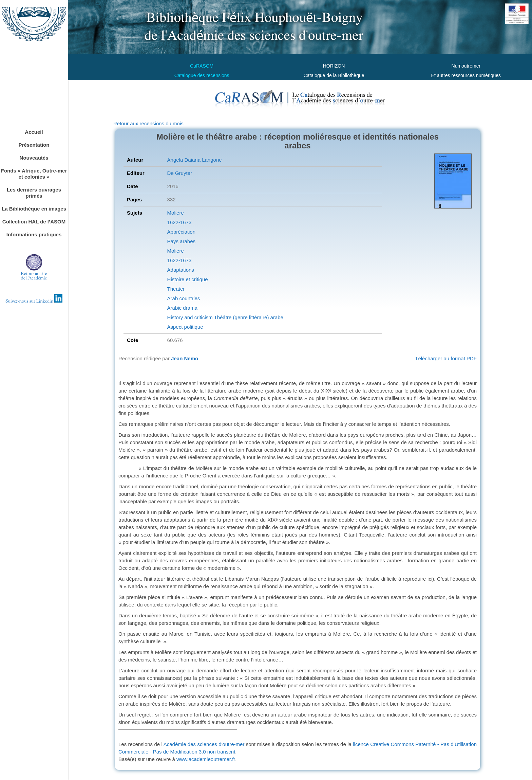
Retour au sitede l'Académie (34, 276)
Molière (176, 213)
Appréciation (181, 232)
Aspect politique (185, 327)
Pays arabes (181, 241)
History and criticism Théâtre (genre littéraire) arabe (225, 317)
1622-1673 (179, 222)
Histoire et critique (188, 279)
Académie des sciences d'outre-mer (204, 744)
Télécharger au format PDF (446, 358)
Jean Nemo (185, 358)
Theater (176, 289)
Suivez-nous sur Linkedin (34, 302)
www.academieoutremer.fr (206, 759)
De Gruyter (180, 173)
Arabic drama (182, 308)
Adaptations (181, 270)
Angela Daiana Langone (195, 160)
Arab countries (184, 298)
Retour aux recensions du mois (148, 123)
